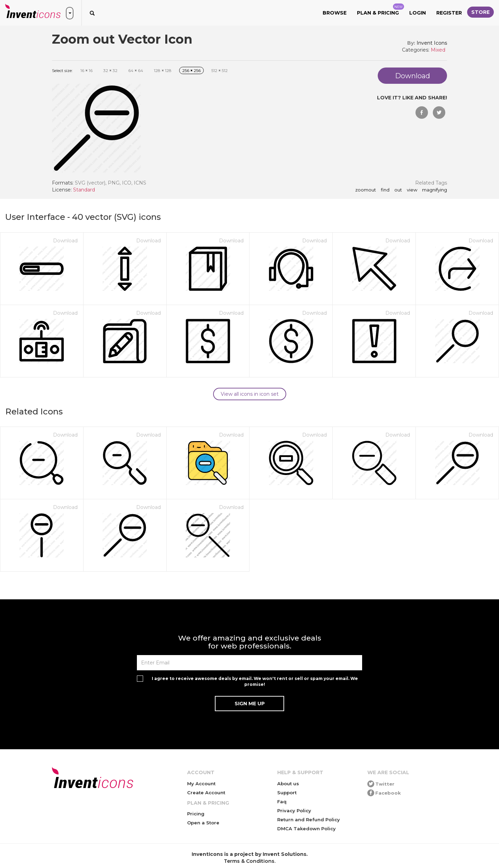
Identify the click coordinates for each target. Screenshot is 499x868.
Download (65, 241)
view (412, 190)
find (385, 190)
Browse (335, 13)
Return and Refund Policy (309, 820)
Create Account (206, 793)
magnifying (435, 190)
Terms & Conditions (249, 861)
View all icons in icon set (250, 394)
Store (480, 12)
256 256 (191, 70)
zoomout (366, 190)
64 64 (136, 70)
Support (287, 793)
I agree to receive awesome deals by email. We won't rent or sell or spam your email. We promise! (255, 681)
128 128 (163, 70)
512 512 (220, 70)
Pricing (196, 814)
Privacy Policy (294, 811)
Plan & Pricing (380, 10)
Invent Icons (432, 43)
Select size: (62, 70)
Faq (282, 802)
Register (449, 13)
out (398, 190)
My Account (201, 784)
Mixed (438, 50)
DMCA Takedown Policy (307, 829)
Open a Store (203, 823)
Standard (84, 190)
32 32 (110, 70)
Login (418, 13)
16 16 (86, 70)
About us (288, 784)
